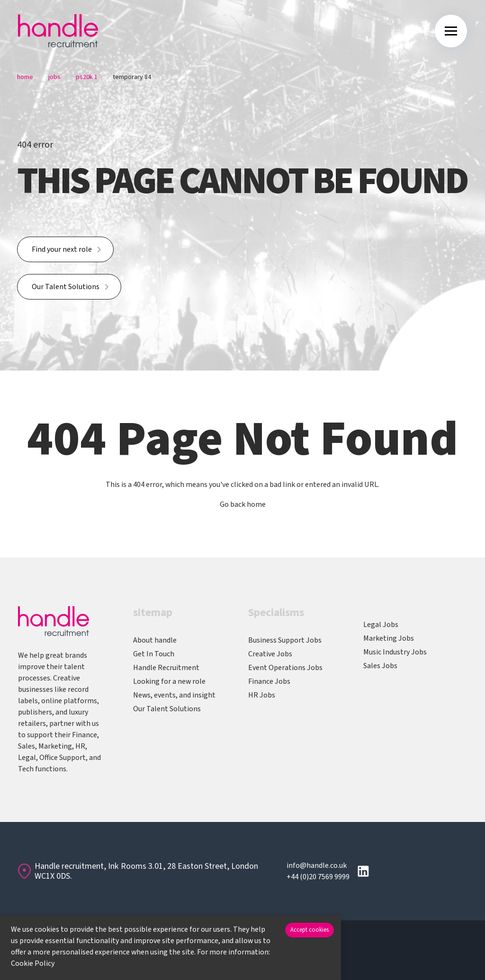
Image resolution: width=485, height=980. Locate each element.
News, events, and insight (174, 695)
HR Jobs (262, 695)
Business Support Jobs (285, 640)
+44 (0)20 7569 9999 (318, 877)
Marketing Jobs (389, 638)
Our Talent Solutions (66, 287)
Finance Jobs (269, 681)
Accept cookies (310, 930)
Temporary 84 (132, 77)
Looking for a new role (169, 681)
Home (25, 77)
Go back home (243, 504)
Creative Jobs (270, 654)
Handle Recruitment (166, 668)
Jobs (54, 77)
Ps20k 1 (87, 77)
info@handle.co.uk (317, 865)
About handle (155, 640)
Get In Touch (154, 654)
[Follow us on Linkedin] (363, 871)
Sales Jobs (380, 666)
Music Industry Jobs (395, 652)
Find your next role (62, 249)
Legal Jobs (381, 625)
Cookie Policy (33, 963)
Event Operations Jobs (285, 668)
